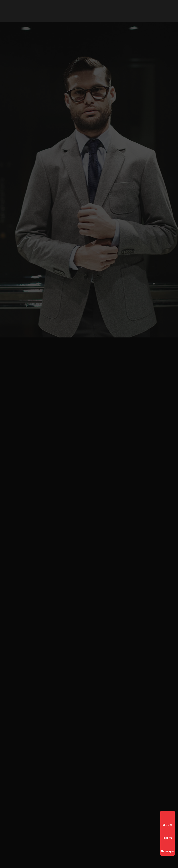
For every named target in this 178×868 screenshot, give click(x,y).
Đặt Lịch (168, 820)
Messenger (168, 847)
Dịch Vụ (168, 834)
